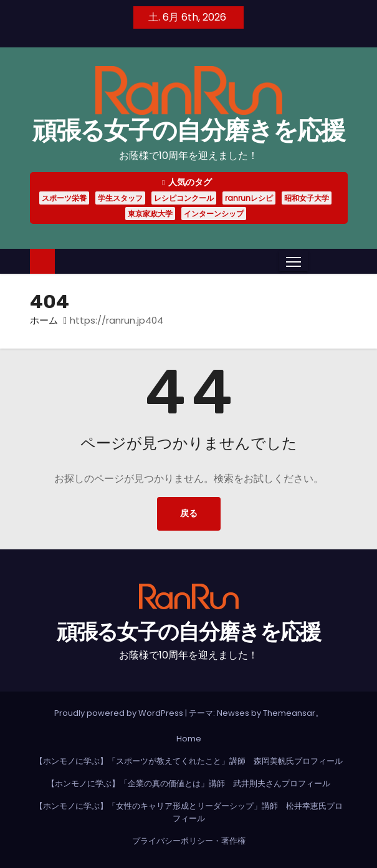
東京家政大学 (150, 214)
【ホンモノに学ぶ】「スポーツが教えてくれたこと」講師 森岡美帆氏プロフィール (189, 761)
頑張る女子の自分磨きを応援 (189, 131)
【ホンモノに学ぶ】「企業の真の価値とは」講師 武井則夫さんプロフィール (188, 784)
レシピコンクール (184, 198)
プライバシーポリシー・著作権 (189, 841)
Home (189, 739)
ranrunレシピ (249, 198)
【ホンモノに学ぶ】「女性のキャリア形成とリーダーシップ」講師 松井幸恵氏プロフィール (189, 812)
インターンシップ (214, 214)
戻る (189, 514)
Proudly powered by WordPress (120, 713)
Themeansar (289, 713)
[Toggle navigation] (293, 261)
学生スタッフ (120, 198)
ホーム (44, 320)
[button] (317, 261)
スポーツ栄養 (64, 198)
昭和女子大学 (307, 198)
